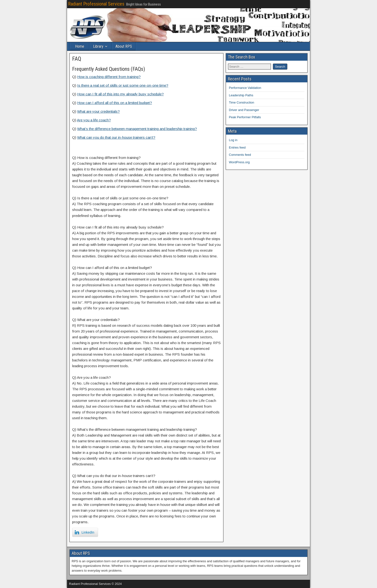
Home (80, 46)
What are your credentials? (98, 111)
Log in (233, 140)
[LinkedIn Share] (85, 532)
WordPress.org (239, 162)
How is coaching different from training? (109, 77)
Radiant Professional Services (96, 4)
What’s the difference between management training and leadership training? (137, 129)
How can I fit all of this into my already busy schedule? (120, 94)
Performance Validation (245, 88)
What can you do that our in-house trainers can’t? (116, 137)
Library (98, 46)
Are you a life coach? (94, 120)
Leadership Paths (241, 95)
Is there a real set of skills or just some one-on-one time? (123, 85)
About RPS (124, 46)
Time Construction (242, 102)
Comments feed (240, 155)
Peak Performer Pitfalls (245, 117)
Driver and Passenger (244, 110)
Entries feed (237, 147)
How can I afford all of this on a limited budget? (115, 103)
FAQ (77, 59)
